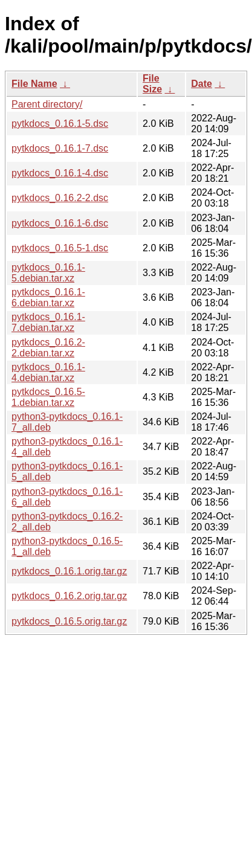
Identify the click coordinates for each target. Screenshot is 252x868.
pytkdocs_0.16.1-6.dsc (60, 223)
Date (202, 84)
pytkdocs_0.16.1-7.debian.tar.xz (48, 322)
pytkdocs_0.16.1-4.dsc (60, 173)
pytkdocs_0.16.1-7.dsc (60, 148)
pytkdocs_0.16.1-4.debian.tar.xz (48, 372)
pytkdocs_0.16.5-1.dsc (60, 248)
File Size (152, 84)
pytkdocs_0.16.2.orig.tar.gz (69, 596)
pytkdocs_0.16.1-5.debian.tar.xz (48, 273)
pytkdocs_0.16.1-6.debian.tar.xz (48, 297)
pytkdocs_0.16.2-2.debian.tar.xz (48, 348)
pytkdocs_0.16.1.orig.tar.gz (69, 571)
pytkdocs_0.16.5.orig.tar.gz (69, 621)
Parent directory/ (47, 104)
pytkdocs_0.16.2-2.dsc (60, 198)
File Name (34, 84)
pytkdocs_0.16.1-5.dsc (60, 124)
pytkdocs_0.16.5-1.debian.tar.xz (48, 397)
